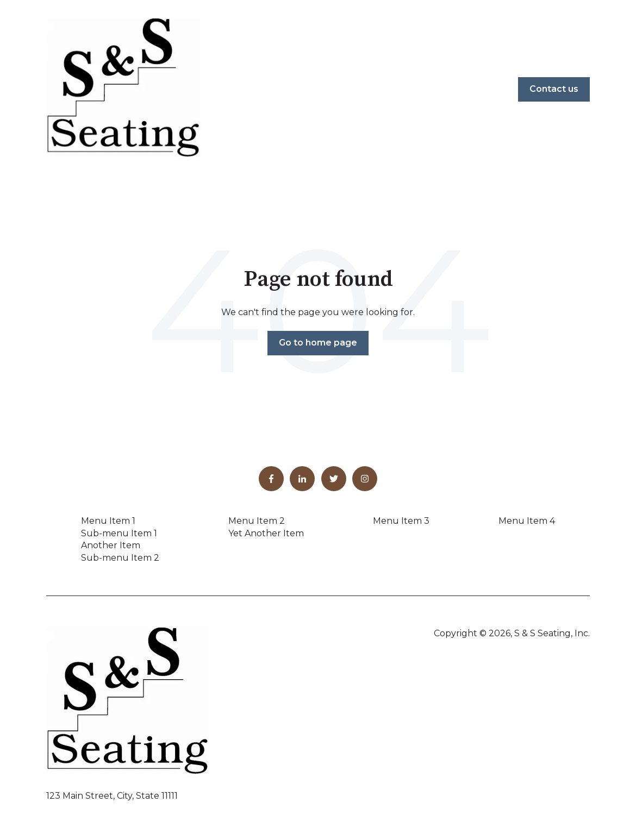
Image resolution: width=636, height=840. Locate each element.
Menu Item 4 (527, 521)
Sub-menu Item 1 (119, 533)
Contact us (554, 89)
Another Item (111, 545)
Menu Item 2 (257, 521)
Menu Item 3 (401, 521)
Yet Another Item (266, 533)
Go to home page (318, 343)
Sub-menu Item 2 (120, 558)
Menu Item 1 (108, 521)
